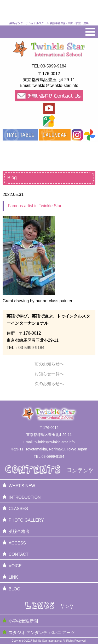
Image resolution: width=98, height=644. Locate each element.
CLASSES (18, 509)
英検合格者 (19, 531)
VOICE (15, 566)
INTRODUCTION (25, 497)
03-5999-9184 (31, 348)
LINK (13, 577)
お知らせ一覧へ (49, 374)
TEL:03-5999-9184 (49, 66)
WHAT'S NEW (22, 486)
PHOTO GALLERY (26, 520)
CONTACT (19, 554)
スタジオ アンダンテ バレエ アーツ (42, 633)
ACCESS (17, 543)
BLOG (14, 589)
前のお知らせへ (49, 364)
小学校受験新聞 (23, 621)
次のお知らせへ (49, 384)
